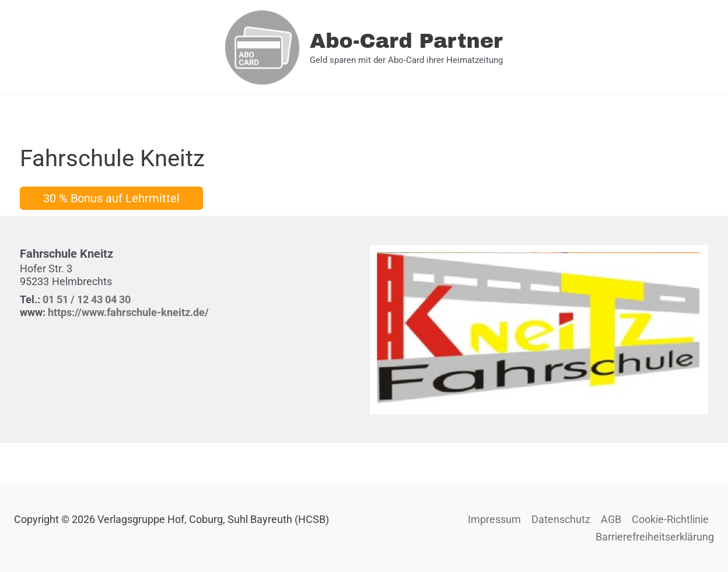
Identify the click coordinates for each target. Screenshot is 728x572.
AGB (611, 519)
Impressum (494, 519)
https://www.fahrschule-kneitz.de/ (128, 312)
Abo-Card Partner (406, 41)
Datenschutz (561, 519)
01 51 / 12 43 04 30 (87, 299)
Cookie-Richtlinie (670, 519)
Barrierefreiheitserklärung (655, 537)
